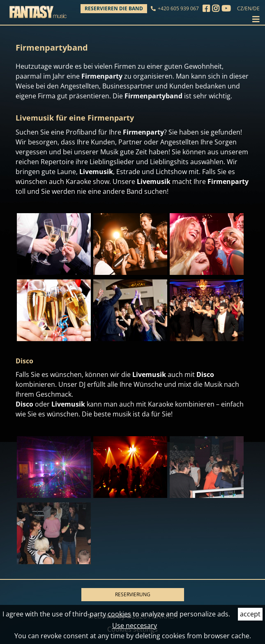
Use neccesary (135, 625)
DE (256, 8)
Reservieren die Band (114, 8)
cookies (119, 614)
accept (250, 614)
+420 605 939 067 (178, 8)
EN (248, 8)
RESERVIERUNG (133, 594)
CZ (240, 8)
